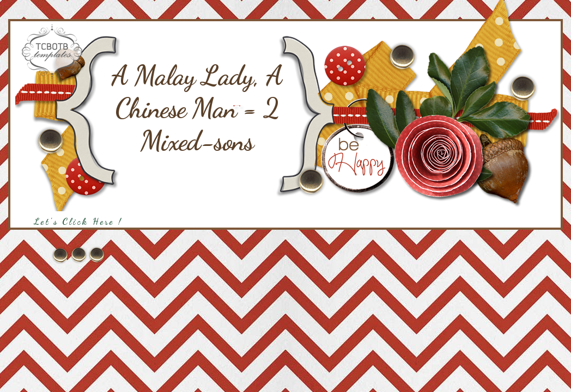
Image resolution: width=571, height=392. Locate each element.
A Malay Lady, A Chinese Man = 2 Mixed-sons (197, 108)
